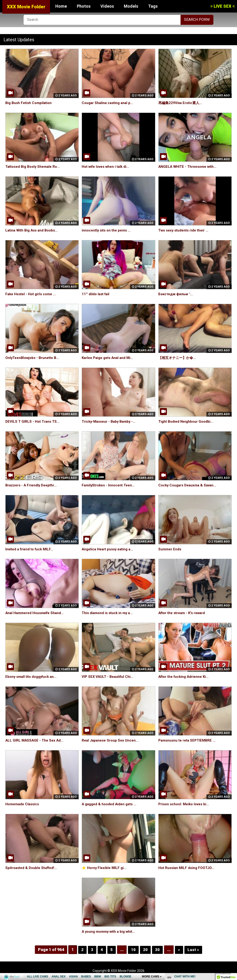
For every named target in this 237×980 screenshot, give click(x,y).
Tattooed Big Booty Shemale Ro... (34, 167)
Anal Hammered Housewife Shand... (36, 613)
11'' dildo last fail (96, 294)
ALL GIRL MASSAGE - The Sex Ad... (35, 740)
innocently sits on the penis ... (108, 230)
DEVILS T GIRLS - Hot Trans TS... (33, 421)
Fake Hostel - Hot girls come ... (32, 294)
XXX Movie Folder (26, 7)
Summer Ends (170, 549)
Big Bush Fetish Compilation (30, 103)
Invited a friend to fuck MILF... (31, 549)
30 (157, 950)
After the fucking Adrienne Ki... (185, 677)
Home (61, 6)
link (233, 908)
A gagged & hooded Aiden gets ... (111, 804)
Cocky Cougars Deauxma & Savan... (189, 485)
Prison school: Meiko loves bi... (186, 804)
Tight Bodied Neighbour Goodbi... (187, 421)
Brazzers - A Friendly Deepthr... (33, 485)
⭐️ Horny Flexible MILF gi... (105, 868)
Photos (84, 6)
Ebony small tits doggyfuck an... (33, 677)
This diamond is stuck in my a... (109, 613)
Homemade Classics (23, 804)
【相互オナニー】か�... (178, 358)
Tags (153, 6)
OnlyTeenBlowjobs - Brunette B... (34, 358)
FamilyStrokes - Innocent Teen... (110, 485)
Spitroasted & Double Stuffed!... (33, 868)
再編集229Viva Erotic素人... (181, 103)
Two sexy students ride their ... (185, 230)
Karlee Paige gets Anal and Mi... (109, 358)
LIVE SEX (223, 6)
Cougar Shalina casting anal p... (109, 103)
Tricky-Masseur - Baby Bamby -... (110, 421)
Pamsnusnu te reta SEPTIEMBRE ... (189, 740)
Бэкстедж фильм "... (177, 294)
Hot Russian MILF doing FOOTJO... (188, 868)
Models (131, 6)
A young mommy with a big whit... (110, 931)
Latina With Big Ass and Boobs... (33, 230)
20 (145, 950)
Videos (107, 6)
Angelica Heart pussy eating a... (109, 549)
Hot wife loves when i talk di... (108, 167)
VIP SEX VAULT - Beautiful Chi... (109, 677)
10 (133, 950)
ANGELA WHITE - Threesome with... (189, 167)
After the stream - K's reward (184, 613)
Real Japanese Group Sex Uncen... (111, 740)
